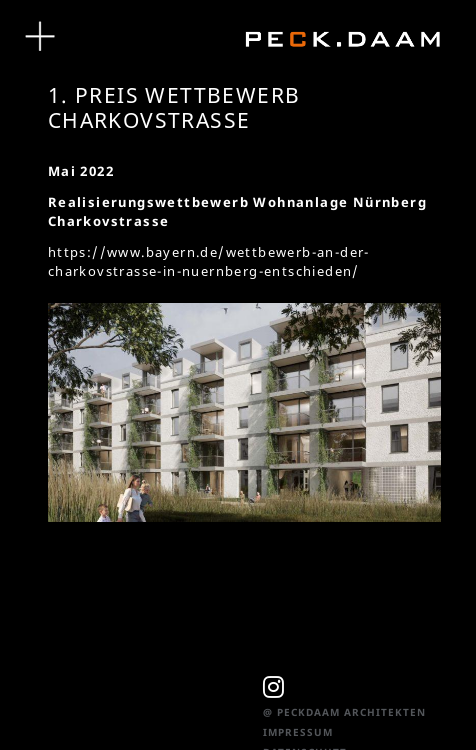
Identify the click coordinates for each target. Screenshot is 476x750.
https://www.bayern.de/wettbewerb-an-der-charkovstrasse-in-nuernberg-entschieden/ (209, 261)
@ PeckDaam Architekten (344, 712)
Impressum (298, 732)
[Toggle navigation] (40, 37)
